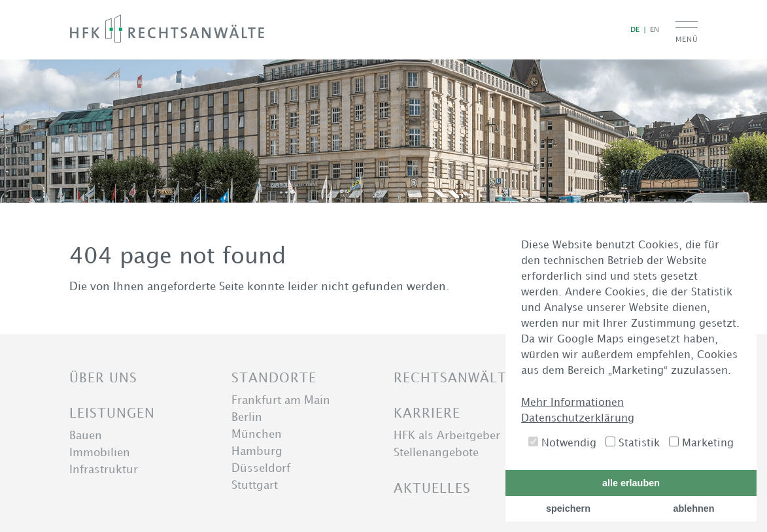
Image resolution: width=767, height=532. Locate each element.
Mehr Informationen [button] (572, 402)
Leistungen (112, 413)
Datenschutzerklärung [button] (578, 418)
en (655, 29)
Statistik (633, 442)
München (257, 434)
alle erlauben (631, 483)
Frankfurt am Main (281, 400)
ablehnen (693, 508)
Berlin (247, 417)
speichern (568, 508)
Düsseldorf (261, 468)
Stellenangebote (436, 452)
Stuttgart (255, 485)
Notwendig (562, 442)
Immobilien (100, 452)
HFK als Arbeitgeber (447, 435)
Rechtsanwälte (454, 377)
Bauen (86, 435)
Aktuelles (432, 488)
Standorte (274, 377)
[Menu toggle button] (687, 33)
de (635, 29)
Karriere (427, 413)
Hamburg (257, 451)
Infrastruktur (104, 469)
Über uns (103, 377)
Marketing (701, 442)
